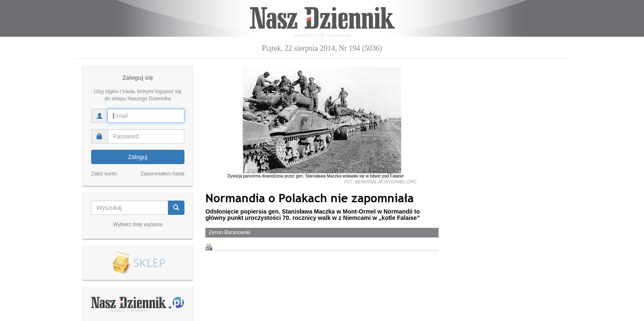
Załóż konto (104, 174)
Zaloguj (138, 157)
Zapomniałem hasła (162, 174)
